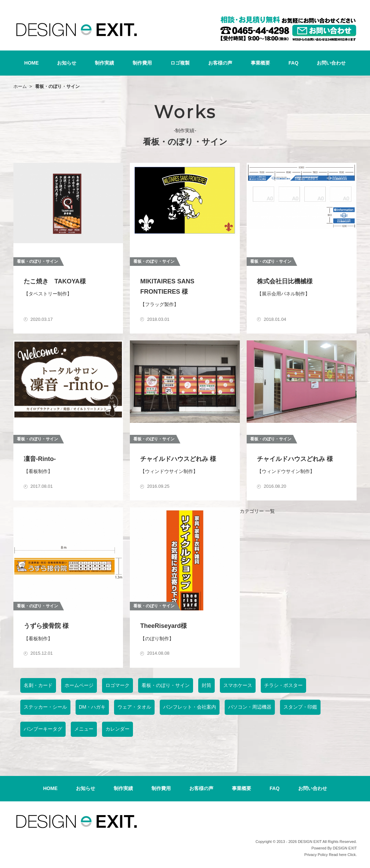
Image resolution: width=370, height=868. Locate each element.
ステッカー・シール (45, 707)
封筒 (206, 685)
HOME (32, 63)
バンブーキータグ (43, 729)
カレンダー (117, 729)
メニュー (84, 729)
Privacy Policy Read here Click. (331, 855)
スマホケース (238, 685)
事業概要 (260, 63)
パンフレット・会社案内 (190, 707)
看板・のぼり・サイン (166, 685)
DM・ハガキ (92, 707)
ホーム (20, 86)
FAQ (294, 63)
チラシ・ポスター (283, 685)
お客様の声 (220, 63)
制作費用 (142, 63)
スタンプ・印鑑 (300, 707)
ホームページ (79, 685)
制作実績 (104, 63)
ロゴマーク (117, 685)
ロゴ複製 (180, 63)
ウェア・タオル (134, 707)
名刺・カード (38, 685)
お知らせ (67, 63)
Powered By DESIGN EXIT (334, 848)
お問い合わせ (331, 63)
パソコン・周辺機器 (250, 707)
